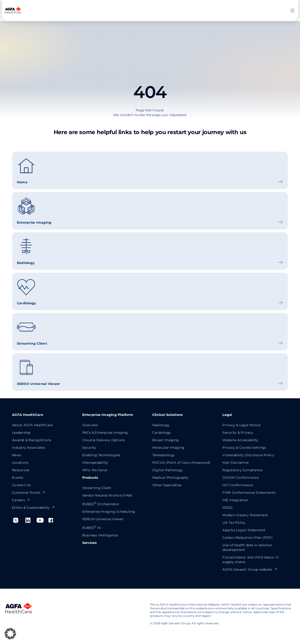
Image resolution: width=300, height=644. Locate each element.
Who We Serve (95, 470)
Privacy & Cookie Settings (244, 448)
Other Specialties (167, 485)
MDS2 (227, 508)
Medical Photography (171, 478)
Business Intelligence (100, 535)
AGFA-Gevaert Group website (250, 569)
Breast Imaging (166, 440)
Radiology (161, 425)
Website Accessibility (240, 440)
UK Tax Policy (234, 523)
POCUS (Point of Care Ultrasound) (181, 463)
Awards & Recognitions (32, 440)
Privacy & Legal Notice (241, 425)
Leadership (21, 433)
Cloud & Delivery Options (104, 440)
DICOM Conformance (241, 478)
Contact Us (21, 485)
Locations (20, 463)
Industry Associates (28, 448)
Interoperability (95, 463)
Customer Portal (29, 493)
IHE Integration (235, 500)
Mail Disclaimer (236, 463)
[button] (10, 634)
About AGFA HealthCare (32, 425)
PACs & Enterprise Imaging (105, 433)
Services (90, 543)
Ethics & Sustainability (33, 508)
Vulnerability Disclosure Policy (248, 455)
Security (89, 448)
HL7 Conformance (238, 485)
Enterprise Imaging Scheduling (109, 512)
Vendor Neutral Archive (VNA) (107, 495)
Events (18, 478)
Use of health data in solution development (247, 547)
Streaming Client (97, 488)
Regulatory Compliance (242, 470)
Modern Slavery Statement (245, 515)
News (17, 455)
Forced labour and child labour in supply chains (251, 560)
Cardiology (162, 433)
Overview (90, 425)
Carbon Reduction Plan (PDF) (247, 538)
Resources (21, 470)
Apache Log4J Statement (244, 530)
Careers (21, 500)
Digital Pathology (167, 470)
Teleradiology (164, 455)
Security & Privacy (238, 433)
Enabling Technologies (101, 455)
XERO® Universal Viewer (103, 519)
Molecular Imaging (168, 448)
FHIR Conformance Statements (249, 493)
